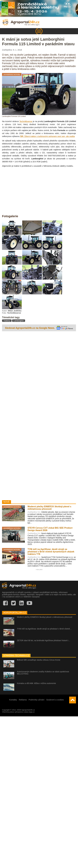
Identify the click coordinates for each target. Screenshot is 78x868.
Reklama (23, 700)
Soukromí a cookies (55, 700)
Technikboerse (26, 121)
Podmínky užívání (37, 700)
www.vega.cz (29, 712)
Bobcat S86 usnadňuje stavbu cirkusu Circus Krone (39, 660)
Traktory (7, 321)
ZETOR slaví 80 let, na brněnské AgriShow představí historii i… (44, 640)
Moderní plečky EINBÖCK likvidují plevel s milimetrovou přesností (45, 617)
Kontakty (13, 700)
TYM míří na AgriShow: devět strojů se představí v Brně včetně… (44, 629)
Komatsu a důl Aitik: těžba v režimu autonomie (36, 683)
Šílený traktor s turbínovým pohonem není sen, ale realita (47, 136)
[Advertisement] (26, 415)
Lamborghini (19, 321)
